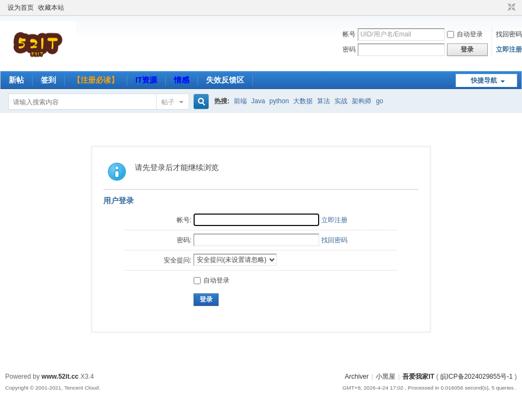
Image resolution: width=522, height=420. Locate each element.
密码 (349, 49)
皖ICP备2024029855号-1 (477, 377)
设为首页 (21, 8)
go (379, 101)
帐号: (184, 220)
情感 (182, 80)
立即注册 (509, 49)
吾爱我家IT (418, 377)
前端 (240, 101)
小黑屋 (386, 377)
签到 (48, 80)
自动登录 (465, 34)
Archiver (357, 377)
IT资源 (146, 80)
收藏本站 (51, 8)
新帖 (16, 80)
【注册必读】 (96, 80)
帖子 (168, 102)
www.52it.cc (60, 377)
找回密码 (509, 34)
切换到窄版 (510, 8)
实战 (341, 101)
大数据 (303, 101)
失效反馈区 (225, 80)
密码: (184, 240)
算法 (324, 101)
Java (258, 101)
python (279, 101)
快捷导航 (484, 80)
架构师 (362, 101)
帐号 (349, 34)
